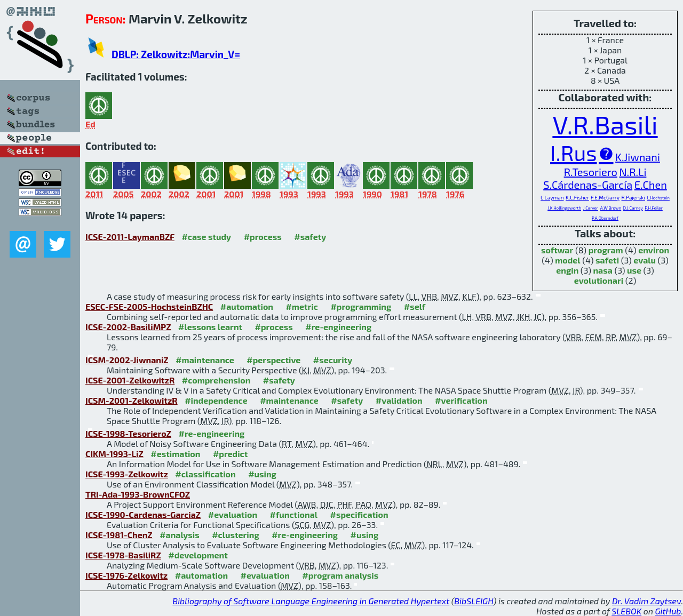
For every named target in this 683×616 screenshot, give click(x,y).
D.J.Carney (633, 208)
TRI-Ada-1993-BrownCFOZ (138, 494)
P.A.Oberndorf (605, 218)
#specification (359, 514)
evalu (645, 260)
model (567, 260)
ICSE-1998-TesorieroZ (128, 433)
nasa (602, 270)
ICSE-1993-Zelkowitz (127, 474)
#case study (206, 237)
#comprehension (216, 380)
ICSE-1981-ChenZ (119, 535)
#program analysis (340, 575)
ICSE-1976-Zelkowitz (126, 575)
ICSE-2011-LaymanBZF (130, 237)
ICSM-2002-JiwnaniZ (127, 360)
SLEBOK (626, 611)
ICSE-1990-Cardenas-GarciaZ (143, 514)
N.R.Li (633, 172)
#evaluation (233, 514)
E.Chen (651, 185)
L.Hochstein (658, 198)
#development (198, 555)
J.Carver (591, 208)
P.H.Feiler (653, 208)
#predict (230, 454)
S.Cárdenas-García (588, 185)
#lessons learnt (210, 327)
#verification (461, 400)
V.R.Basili (605, 124)
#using (262, 474)
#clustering (236, 535)
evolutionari (599, 280)
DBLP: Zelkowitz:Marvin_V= (176, 54)
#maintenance (205, 360)
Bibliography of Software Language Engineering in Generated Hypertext (311, 601)
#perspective (273, 360)
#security (333, 360)
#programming (361, 306)
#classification (205, 474)
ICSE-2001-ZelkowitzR (130, 380)
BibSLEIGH (474, 601)
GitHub (668, 611)
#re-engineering (338, 327)
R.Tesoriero (591, 172)
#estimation (175, 454)
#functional (293, 514)
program (606, 250)
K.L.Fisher (577, 197)
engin (567, 270)
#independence (216, 400)
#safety (310, 237)
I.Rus (573, 153)
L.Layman (552, 197)
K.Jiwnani (638, 157)
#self (415, 306)
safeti (607, 260)
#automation (247, 306)
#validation (399, 400)
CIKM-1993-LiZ (114, 454)
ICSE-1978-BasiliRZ (123, 555)
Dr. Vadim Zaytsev (646, 601)
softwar (557, 250)
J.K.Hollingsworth (564, 208)
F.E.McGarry (605, 197)
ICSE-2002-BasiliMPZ (128, 327)
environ (654, 250)
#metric (301, 306)
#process (263, 237)
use (634, 270)
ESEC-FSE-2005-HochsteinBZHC (149, 306)
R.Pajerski (633, 197)
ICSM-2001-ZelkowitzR (132, 400)
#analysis (180, 535)
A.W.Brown (611, 208)
